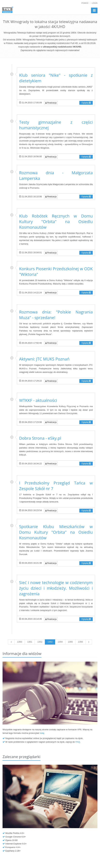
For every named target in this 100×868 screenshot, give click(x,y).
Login (95, 3)
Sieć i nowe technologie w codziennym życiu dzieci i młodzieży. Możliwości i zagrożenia (56, 588)
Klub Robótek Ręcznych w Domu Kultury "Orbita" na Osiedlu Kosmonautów (56, 221)
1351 (30, 642)
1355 (70, 642)
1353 (50, 642)
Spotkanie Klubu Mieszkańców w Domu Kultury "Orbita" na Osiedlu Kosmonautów (56, 532)
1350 (20, 642)
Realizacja (51, 103)
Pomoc (85, 3)
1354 (60, 642)
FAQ (78, 742)
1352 (40, 642)
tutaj (42, 733)
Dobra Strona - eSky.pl (40, 438)
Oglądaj (86, 103)
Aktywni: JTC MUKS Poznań (44, 359)
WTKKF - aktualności (38, 400)
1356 (80, 642)
